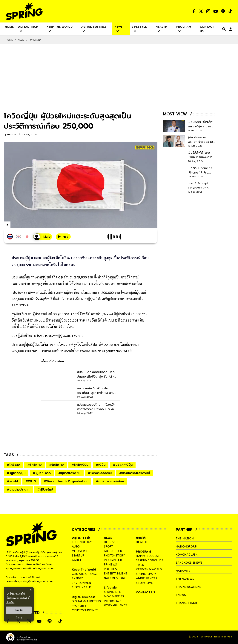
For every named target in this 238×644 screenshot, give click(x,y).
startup (78, 556)
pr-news (110, 565)
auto (76, 547)
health (142, 542)
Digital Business (84, 597)
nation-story (115, 578)
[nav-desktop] (9, 27)
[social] (194, 11)
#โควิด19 (13, 465)
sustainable (81, 587)
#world (12, 481)
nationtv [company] (183, 571)
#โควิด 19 (34, 465)
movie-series (114, 596)
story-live (144, 583)
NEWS (21, 40)
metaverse (80, 551)
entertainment (116, 574)
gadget (78, 560)
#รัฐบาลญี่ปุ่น (16, 473)
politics (110, 569)
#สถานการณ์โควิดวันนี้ (135, 473)
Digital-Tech (81, 538)
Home (9, 40)
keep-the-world (149, 569)
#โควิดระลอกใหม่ (100, 473)
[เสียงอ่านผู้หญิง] (43, 237)
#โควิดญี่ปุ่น (80, 465)
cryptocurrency (85, 610)
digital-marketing (86, 601)
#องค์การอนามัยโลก (110, 481)
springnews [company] (185, 579)
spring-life (112, 592)
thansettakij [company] (186, 603)
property (79, 606)
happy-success (148, 556)
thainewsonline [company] (189, 587)
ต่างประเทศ (36, 40)
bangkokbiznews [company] (189, 563)
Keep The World (84, 570)
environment (82, 583)
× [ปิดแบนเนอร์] (31, 590)
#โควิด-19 (57, 465)
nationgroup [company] (186, 547)
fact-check (113, 551)
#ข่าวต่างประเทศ (18, 490)
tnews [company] (181, 595)
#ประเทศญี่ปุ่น (123, 465)
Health (141, 538)
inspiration (113, 601)
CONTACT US (145, 592)
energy (77, 578)
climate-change (85, 574)
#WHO (31, 481)
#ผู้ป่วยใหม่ (45, 490)
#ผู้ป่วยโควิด (42, 473)
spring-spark (146, 574)
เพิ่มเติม (10, 602)
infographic (114, 560)
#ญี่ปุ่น (101, 465)
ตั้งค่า (19, 618)
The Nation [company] (185, 539)
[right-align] (223, 29)
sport (109, 547)
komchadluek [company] (187, 555)
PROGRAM (143, 552)
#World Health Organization (66, 481)
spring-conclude (150, 560)
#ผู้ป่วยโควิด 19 (69, 473)
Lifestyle (110, 588)
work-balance (116, 605)
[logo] (24, 11)
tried (140, 565)
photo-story (114, 556)
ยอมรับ (19, 610)
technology (82, 542)
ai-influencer (147, 578)
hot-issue (112, 542)
